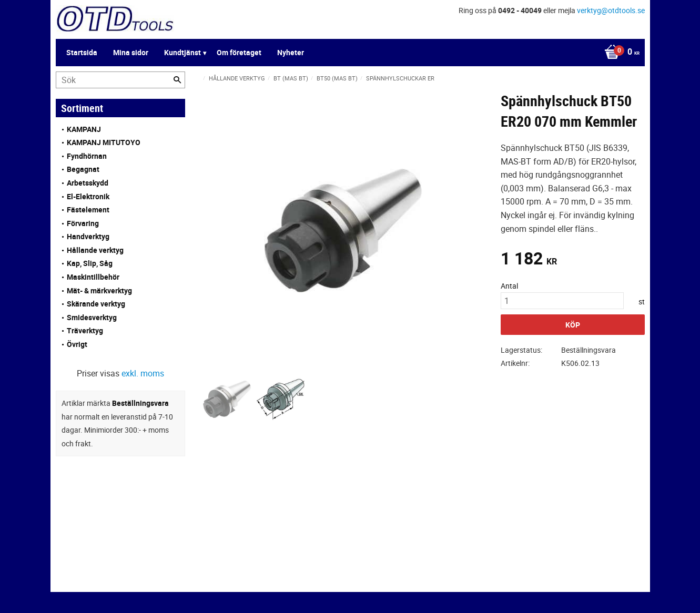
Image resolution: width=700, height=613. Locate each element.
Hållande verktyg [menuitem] (95, 250)
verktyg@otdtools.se (611, 10)
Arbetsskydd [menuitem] (88, 183)
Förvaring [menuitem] (83, 223)
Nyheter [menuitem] (291, 52)
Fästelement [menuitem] (88, 210)
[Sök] (177, 80)
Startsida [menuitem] (82, 52)
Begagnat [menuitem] (83, 169)
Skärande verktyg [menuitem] (96, 304)
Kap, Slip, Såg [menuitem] (90, 263)
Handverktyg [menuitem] (88, 236)
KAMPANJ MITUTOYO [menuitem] (104, 142)
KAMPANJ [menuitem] (84, 129)
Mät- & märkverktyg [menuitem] (99, 290)
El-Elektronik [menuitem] (88, 196)
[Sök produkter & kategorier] (120, 80)
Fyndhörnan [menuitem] (87, 156)
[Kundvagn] (619, 53)
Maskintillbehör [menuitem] (93, 277)
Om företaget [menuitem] (239, 52)
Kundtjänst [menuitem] (182, 52)
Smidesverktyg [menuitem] (92, 317)
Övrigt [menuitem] (77, 344)
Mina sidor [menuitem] (131, 52)
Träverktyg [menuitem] (85, 330)
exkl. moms (143, 373)
